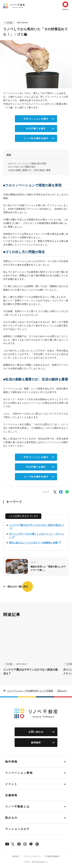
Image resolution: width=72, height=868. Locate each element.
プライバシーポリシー (32, 856)
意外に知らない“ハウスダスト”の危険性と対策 (33, 543)
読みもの (62, 691)
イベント (11, 784)
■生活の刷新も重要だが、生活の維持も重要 (30, 170)
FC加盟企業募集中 (52, 856)
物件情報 (11, 762)
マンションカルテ (17, 829)
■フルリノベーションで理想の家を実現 (27, 164)
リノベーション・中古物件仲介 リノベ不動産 (30, 691)
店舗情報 (11, 795)
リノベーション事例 (19, 773)
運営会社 (16, 856)
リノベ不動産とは (17, 806)
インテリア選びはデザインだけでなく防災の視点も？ (37, 525)
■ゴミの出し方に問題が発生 (22, 167)
